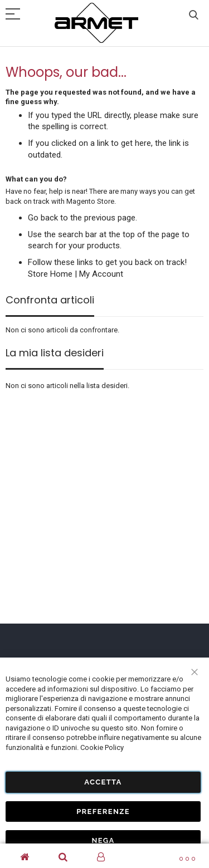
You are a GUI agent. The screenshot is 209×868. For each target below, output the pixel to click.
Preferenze (103, 811)
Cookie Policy (102, 747)
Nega (103, 840)
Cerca (194, 15)
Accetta (103, 782)
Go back (43, 218)
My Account (101, 274)
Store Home (50, 274)
